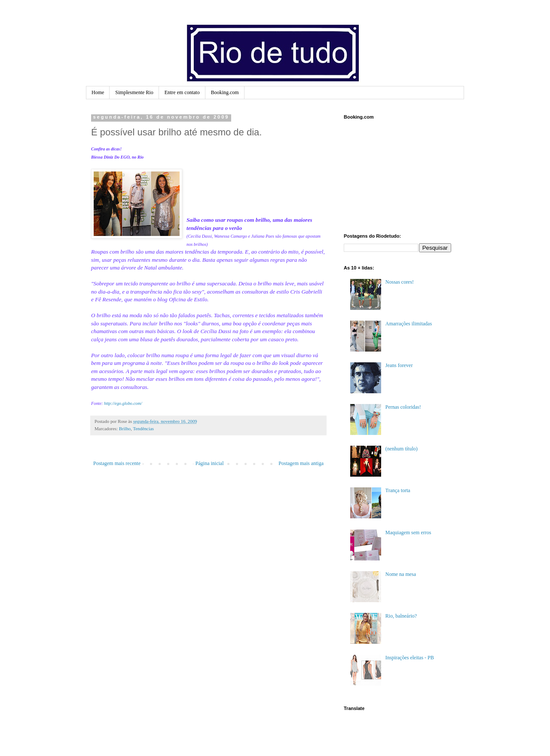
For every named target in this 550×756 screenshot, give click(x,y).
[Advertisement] (387, 175)
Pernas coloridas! (403, 407)
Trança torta (398, 490)
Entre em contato (182, 92)
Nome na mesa (401, 574)
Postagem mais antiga (301, 463)
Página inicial (210, 463)
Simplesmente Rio (134, 92)
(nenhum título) (402, 449)
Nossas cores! (400, 282)
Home (98, 92)
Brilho (125, 429)
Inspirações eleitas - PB (410, 658)
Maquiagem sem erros (408, 533)
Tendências (143, 429)
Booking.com (225, 92)
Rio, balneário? (401, 616)
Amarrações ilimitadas (409, 324)
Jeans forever (399, 365)
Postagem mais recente (117, 463)
